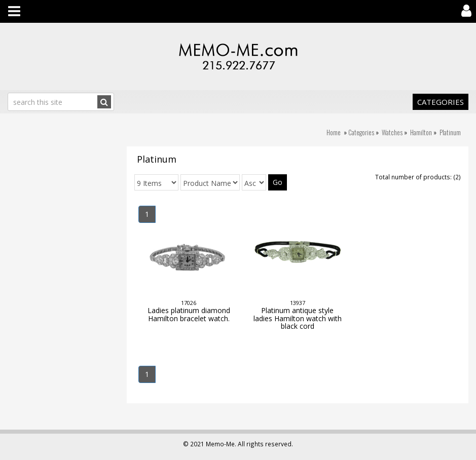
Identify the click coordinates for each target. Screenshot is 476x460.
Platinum (450, 132)
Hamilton (421, 132)
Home (334, 132)
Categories (441, 102)
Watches (392, 132)
